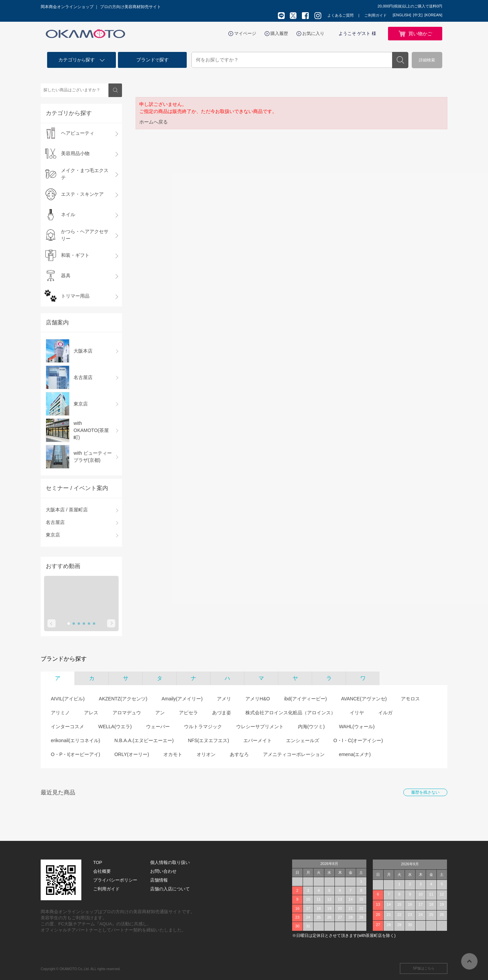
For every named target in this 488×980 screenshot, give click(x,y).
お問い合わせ (163, 871)
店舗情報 (159, 880)
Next (111, 623)
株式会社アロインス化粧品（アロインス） (290, 713)
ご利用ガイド (375, 15)
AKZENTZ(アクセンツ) (123, 699)
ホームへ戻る (154, 122)
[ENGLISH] (402, 15)
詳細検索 (427, 60)
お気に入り (313, 33)
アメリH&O (258, 699)
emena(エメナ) (355, 754)
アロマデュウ (127, 713)
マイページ (245, 33)
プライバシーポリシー (115, 880)
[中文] (418, 15)
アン (160, 713)
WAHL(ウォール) (357, 727)
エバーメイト (258, 740)
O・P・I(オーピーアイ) (75, 754)
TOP (98, 862)
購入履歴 (279, 33)
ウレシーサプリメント (260, 727)
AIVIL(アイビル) (68, 699)
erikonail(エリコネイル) (75, 740)
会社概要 (102, 871)
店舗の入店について (170, 889)
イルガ (385, 713)
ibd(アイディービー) (305, 699)
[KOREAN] (433, 15)
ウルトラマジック (203, 727)
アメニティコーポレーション (294, 754)
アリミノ (60, 713)
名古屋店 (55, 522)
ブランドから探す (64, 659)
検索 (400, 60)
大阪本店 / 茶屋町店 (67, 510)
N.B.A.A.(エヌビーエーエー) (144, 740)
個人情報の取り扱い (170, 862)
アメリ (224, 699)
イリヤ (357, 713)
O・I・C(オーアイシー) (358, 740)
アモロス (410, 699)
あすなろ (239, 754)
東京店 (53, 535)
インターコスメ (67, 727)
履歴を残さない (425, 792)
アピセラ (188, 713)
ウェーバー (158, 727)
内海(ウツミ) (311, 727)
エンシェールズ (303, 740)
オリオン (206, 754)
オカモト (173, 754)
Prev (52, 623)
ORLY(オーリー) (131, 754)
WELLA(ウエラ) (115, 727)
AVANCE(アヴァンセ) (364, 699)
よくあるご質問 (340, 15)
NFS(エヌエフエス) (208, 740)
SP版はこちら (423, 968)
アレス (91, 713)
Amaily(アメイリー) (182, 699)
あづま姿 (222, 713)
